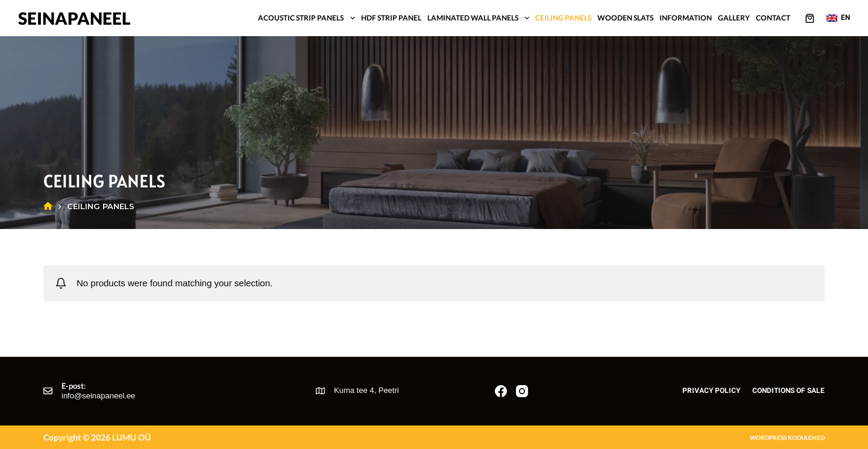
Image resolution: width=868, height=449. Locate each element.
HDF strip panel (391, 18)
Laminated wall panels (480, 18)
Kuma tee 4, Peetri (366, 390)
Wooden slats (625, 18)
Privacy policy (711, 391)
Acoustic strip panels (308, 18)
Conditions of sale (788, 391)
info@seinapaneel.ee (98, 396)
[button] (838, 18)
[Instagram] (522, 391)
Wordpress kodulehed (787, 438)
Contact (773, 18)
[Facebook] (501, 391)
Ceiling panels (563, 18)
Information (686, 18)
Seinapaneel (74, 18)
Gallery (734, 18)
